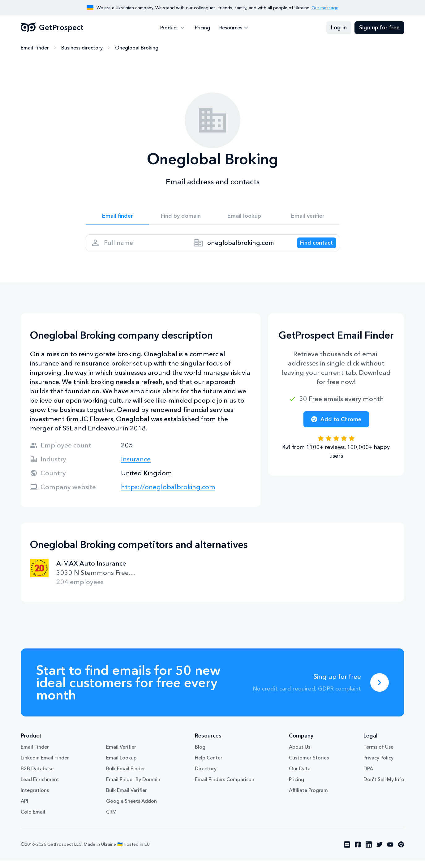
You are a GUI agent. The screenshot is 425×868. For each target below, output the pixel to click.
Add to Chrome (336, 427)
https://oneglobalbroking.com (168, 494)
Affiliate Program (308, 797)
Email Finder (35, 48)
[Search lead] (312, 248)
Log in (339, 28)
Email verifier (308, 217)
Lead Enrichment (40, 787)
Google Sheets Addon (131, 808)
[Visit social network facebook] (358, 852)
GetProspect (52, 28)
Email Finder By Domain (133, 787)
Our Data (300, 776)
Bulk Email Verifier (127, 797)
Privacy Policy (378, 765)
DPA (368, 776)
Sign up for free (379, 28)
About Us (300, 754)
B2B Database (37, 776)
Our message (325, 8)
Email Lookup (121, 765)
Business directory (82, 48)
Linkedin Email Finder (45, 765)
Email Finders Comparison (225, 787)
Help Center (209, 765)
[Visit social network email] (347, 852)
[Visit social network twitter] (380, 852)
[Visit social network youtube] (390, 852)
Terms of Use (378, 754)
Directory (206, 776)
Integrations (35, 797)
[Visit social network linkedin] (369, 852)
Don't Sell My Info (384, 787)
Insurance (136, 466)
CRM (111, 819)
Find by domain (181, 217)
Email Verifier (121, 754)
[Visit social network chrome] (401, 852)
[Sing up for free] (380, 690)
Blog (200, 754)
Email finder (117, 217)
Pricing (202, 28)
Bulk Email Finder (126, 776)
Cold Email (33, 819)
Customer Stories (309, 765)
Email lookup (244, 217)
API (24, 808)
